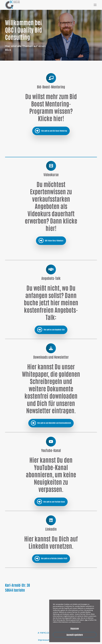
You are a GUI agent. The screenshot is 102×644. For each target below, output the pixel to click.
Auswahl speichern (75, 635)
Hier (86, 620)
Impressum (44, 640)
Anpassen (75, 628)
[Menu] (94, 5)
